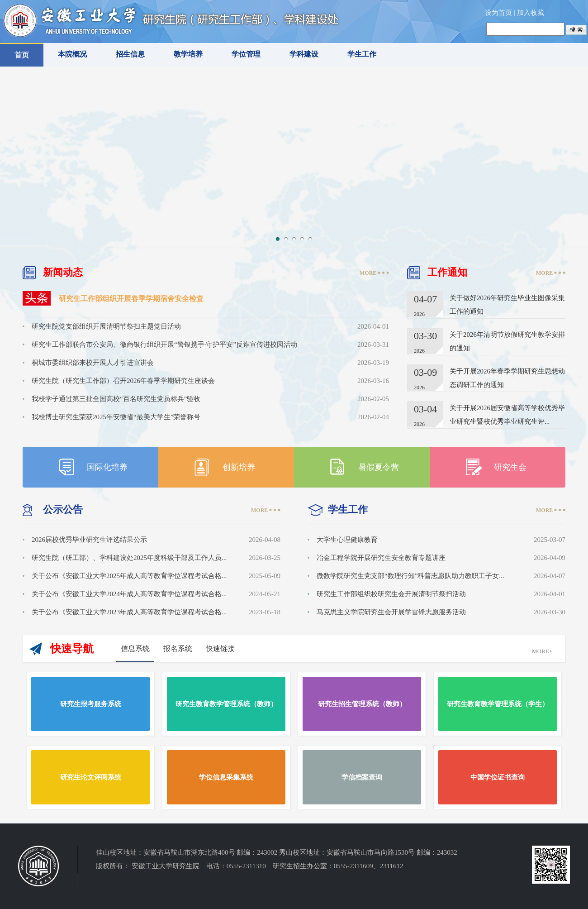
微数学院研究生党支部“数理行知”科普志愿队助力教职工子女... (410, 576)
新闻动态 (63, 272)
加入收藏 (531, 13)
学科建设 (304, 54)
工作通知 (447, 272)
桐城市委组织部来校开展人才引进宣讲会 (93, 363)
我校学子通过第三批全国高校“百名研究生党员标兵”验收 (116, 399)
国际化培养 (107, 467)
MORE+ (542, 651)
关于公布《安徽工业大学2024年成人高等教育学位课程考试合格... (129, 594)
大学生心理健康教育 (347, 540)
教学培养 (188, 54)
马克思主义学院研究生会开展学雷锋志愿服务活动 (391, 612)
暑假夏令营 (379, 467)
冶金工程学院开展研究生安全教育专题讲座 (381, 558)
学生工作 (362, 54)
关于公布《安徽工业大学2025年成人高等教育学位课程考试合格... (129, 576)
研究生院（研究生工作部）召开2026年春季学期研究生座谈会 (123, 381)
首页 (22, 55)
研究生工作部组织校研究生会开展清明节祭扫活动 (391, 594)
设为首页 (498, 13)
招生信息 (130, 54)
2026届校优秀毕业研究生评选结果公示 (89, 540)
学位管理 (246, 54)
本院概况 (72, 54)
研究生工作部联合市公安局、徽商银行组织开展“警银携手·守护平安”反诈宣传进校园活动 (164, 344)
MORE (368, 273)
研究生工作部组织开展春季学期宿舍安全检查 (131, 299)
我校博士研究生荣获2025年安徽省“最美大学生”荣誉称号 (116, 417)
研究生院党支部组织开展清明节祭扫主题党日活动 (106, 326)
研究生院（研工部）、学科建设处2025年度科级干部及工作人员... (129, 558)
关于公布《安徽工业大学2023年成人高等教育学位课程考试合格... (129, 612)
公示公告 (63, 510)
